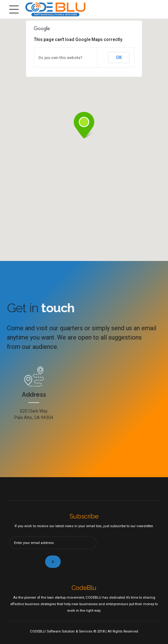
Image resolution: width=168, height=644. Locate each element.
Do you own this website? (61, 58)
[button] (84, 126)
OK (119, 57)
